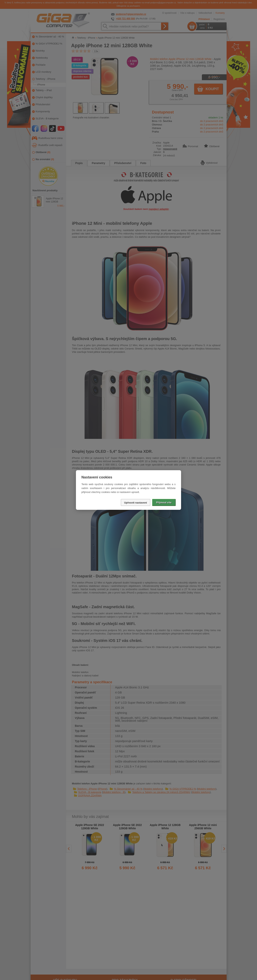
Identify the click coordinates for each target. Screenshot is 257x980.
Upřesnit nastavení (136, 503)
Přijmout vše (164, 502)
